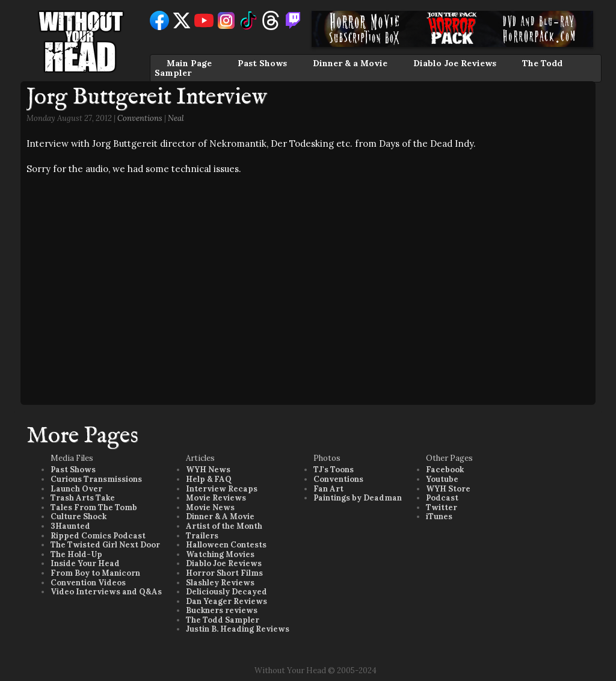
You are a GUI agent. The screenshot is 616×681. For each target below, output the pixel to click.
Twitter (442, 507)
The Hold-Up (76, 554)
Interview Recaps (222, 489)
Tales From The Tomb (94, 507)
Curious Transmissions (96, 479)
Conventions (140, 118)
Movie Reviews (216, 498)
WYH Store (448, 489)
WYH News (208, 470)
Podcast (442, 498)
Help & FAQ (209, 479)
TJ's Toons (334, 470)
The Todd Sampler (223, 620)
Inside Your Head (85, 563)
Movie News (210, 507)
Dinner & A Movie (220, 516)
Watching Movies (220, 554)
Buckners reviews (222, 610)
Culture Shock (79, 516)
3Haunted (70, 526)
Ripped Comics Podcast (98, 536)
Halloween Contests (226, 545)
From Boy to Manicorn (95, 573)
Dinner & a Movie (350, 63)
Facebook (445, 470)
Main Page (189, 63)
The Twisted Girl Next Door (105, 545)
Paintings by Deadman (358, 498)
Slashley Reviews (220, 583)
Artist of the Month (224, 526)
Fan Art (328, 489)
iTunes (439, 516)
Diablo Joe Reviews (455, 63)
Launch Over (76, 489)
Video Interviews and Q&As (106, 592)
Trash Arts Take (83, 498)
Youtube (442, 479)
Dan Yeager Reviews (226, 601)
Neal (176, 118)
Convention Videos (88, 583)
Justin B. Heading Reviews (238, 629)
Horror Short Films (224, 573)
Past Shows (262, 63)
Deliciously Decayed (226, 592)
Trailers (202, 536)
